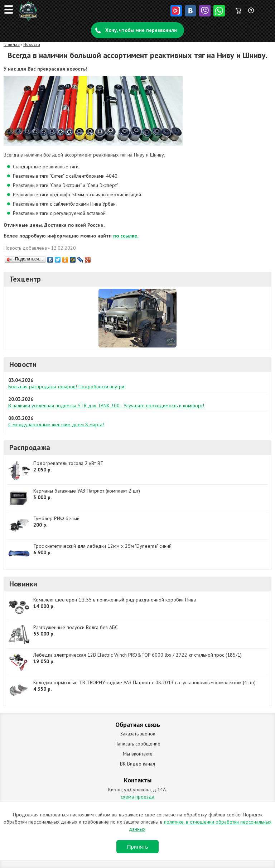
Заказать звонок (138, 734)
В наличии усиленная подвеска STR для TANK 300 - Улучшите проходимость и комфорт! (106, 406)
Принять (138, 847)
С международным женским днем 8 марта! (56, 425)
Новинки (23, 584)
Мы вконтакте (138, 754)
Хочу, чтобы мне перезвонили (141, 30)
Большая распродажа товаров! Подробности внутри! (67, 387)
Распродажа (30, 447)
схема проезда (137, 797)
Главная (12, 44)
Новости (32, 44)
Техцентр (25, 279)
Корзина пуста (238, 9)
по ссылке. (126, 236)
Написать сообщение (137, 744)
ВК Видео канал (137, 764)
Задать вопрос (251, 13)
